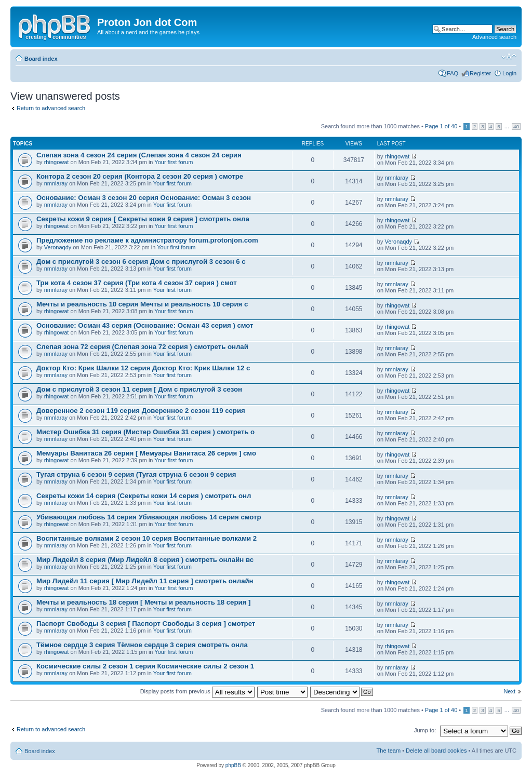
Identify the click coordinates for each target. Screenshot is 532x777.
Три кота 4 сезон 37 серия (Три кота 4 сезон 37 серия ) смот (137, 283)
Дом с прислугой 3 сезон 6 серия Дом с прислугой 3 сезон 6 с (141, 262)
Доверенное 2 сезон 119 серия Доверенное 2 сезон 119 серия (141, 411)
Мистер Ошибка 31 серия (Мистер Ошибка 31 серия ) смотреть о (145, 432)
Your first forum (174, 162)
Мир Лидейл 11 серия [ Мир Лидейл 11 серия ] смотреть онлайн (145, 581)
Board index (41, 59)
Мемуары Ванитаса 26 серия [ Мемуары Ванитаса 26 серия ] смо (146, 453)
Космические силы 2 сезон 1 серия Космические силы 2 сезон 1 (145, 666)
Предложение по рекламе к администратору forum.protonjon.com (147, 240)
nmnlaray (56, 183)
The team (389, 751)
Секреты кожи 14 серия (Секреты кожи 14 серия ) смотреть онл (144, 496)
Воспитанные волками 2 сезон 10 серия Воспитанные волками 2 (147, 538)
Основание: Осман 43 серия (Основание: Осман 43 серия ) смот (145, 325)
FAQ (453, 73)
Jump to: (425, 730)
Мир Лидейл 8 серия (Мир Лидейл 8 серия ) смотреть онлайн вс (145, 560)
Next (509, 691)
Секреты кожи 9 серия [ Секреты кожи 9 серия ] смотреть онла (143, 219)
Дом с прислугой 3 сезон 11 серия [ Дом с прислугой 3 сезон (139, 389)
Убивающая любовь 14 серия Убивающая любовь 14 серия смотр (149, 517)
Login (509, 73)
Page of (441, 126)
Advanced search (494, 37)
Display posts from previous (197, 691)
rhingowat (57, 162)
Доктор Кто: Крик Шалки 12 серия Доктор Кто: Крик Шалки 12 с (143, 368)
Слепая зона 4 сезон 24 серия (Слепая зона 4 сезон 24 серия (139, 155)
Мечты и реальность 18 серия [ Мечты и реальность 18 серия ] (143, 602)
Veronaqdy (58, 247)
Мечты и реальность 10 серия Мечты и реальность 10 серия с (142, 304)
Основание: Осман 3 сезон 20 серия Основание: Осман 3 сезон (144, 198)
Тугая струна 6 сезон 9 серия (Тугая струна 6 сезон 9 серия (136, 474)
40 (516, 126)
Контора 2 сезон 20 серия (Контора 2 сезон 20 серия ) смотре (140, 176)
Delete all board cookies (436, 751)
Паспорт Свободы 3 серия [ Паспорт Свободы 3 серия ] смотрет (146, 624)
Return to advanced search (51, 108)
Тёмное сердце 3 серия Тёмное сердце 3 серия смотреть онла (142, 645)
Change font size (509, 57)
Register (480, 73)
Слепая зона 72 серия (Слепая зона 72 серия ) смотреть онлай (142, 347)
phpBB (233, 765)
